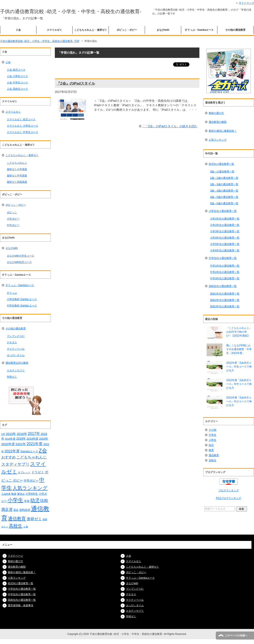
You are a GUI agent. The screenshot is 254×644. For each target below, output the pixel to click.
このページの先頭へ (236, 636)
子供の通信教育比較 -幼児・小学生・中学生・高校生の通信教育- (71, 11)
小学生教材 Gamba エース (22, 299)
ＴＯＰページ (15, 556)
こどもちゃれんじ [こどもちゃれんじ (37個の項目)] (32, 457)
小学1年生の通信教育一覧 (225, 219)
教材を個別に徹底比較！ (223, 131)
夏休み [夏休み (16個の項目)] (21, 494)
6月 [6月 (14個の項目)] (3, 434)
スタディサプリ (16, 370)
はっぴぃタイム (16, 355)
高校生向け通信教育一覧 (223, 286)
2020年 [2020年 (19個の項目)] (44, 439)
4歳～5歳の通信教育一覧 (224, 197)
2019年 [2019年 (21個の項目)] (21, 439)
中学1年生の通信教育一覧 (225, 266)
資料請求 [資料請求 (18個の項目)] (25, 510)
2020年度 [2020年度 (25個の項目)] (8, 444)
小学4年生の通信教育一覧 (225, 238)
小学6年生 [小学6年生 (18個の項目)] (32, 494)
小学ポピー (13, 219)
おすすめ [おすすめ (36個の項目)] (8, 457)
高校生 (213, 460)
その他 (213, 430)
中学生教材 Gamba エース (22, 306)
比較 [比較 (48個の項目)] (44, 501)
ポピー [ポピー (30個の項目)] (18, 480)
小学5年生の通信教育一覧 (225, 244)
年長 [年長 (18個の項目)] (27, 501)
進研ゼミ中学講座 (17, 176)
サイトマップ (246, 3)
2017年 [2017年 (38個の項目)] (34, 434)
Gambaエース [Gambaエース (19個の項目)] (29, 451)
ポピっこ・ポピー (127, 30)
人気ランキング (218, 140)
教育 (211, 450)
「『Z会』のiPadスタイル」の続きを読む (170, 126)
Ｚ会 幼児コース (16, 70)
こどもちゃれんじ (17, 163)
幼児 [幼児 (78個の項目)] (35, 500)
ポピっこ (12, 212)
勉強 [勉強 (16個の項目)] (14, 494)
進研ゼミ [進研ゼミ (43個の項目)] (34, 519)
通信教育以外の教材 (17, 363)
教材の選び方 (216, 113)
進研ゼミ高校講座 (17, 182)
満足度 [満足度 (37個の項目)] (7, 510)
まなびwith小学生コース (20, 256)
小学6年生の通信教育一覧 (225, 250)
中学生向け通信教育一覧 (223, 258)
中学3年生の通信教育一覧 (225, 278)
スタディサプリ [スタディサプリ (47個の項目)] (15, 464)
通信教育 (214, 455)
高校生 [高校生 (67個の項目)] (16, 526)
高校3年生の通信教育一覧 (225, 306)
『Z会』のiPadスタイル (76, 83)
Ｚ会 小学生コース (17, 76)
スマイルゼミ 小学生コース (22, 126)
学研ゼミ (12, 377)
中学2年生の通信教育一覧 (225, 272)
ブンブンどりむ (16, 336)
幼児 (211, 445)
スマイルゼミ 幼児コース (21, 119)
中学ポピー (13, 225)
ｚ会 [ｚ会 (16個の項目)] (26, 527)
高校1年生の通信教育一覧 (225, 294)
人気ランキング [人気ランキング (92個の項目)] (30, 488)
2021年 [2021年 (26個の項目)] (21, 444)
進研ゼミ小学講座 (17, 169)
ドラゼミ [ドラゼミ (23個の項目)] (38, 472)
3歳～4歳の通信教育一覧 (224, 191)
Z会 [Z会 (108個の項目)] (43, 451)
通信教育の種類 (218, 122)
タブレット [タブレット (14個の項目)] (24, 472)
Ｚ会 (18, 30)
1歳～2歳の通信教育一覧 (224, 178)
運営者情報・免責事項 (21, 605)
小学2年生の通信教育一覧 (225, 225)
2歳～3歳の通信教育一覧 (224, 184)
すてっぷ (12, 293)
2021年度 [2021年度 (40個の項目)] (35, 444)
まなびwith (163, 30)
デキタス (12, 342)
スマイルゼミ (54, 30)
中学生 (213, 435)
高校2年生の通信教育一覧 (225, 300)
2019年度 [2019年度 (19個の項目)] (32, 439)
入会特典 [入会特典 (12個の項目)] (6, 494)
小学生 (213, 440)
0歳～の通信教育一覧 (222, 172)
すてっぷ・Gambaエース (199, 30)
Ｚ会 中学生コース (17, 82)
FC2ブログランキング (229, 498)
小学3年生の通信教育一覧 (225, 231)
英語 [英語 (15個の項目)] (16, 510)
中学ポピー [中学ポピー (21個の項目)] (31, 481)
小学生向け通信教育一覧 (223, 211)
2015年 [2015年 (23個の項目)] (11, 434)
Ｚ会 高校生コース (17, 89)
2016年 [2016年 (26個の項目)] (22, 434)
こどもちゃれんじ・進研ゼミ (91, 30)
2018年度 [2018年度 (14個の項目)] (10, 439)
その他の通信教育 (235, 30)
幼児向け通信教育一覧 (221, 164)
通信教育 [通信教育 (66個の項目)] (17, 519)
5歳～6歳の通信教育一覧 (224, 203)
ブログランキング (229, 490)
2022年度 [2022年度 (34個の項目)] (12, 451)
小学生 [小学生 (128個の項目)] (15, 500)
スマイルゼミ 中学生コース (22, 132)
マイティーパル (16, 349)
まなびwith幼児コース (19, 262)
